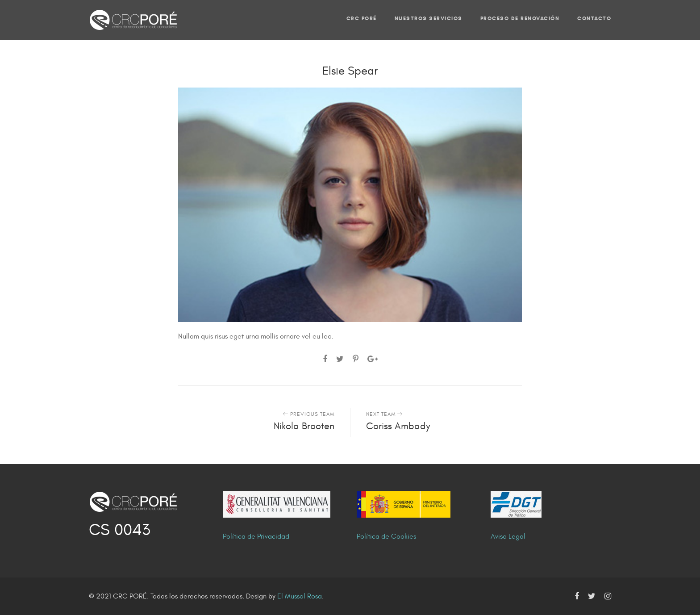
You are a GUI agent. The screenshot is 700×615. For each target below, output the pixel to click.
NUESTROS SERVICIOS (429, 18)
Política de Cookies (386, 536)
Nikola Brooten (304, 426)
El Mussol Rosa (300, 596)
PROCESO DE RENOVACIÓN (520, 18)
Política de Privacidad (256, 536)
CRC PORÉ (362, 18)
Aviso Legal (508, 536)
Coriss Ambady (398, 426)
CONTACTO (594, 18)
